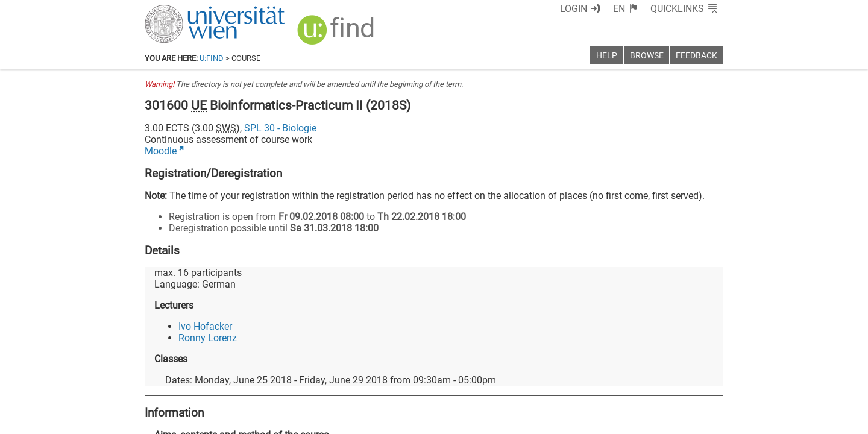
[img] (337, 34)
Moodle (161, 151)
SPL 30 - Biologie (280, 128)
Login (574, 9)
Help (607, 56)
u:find (212, 58)
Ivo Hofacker (205, 326)
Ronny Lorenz (208, 338)
